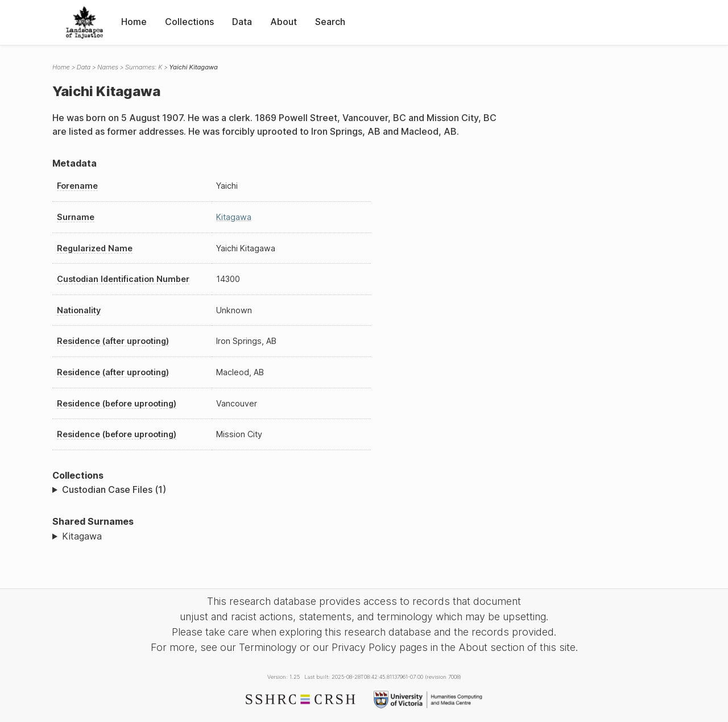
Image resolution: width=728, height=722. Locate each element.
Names (108, 67)
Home (134, 22)
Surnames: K (144, 67)
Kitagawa (234, 217)
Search (330, 22)
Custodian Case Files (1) (114, 489)
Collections (189, 22)
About (284, 22)
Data (242, 22)
